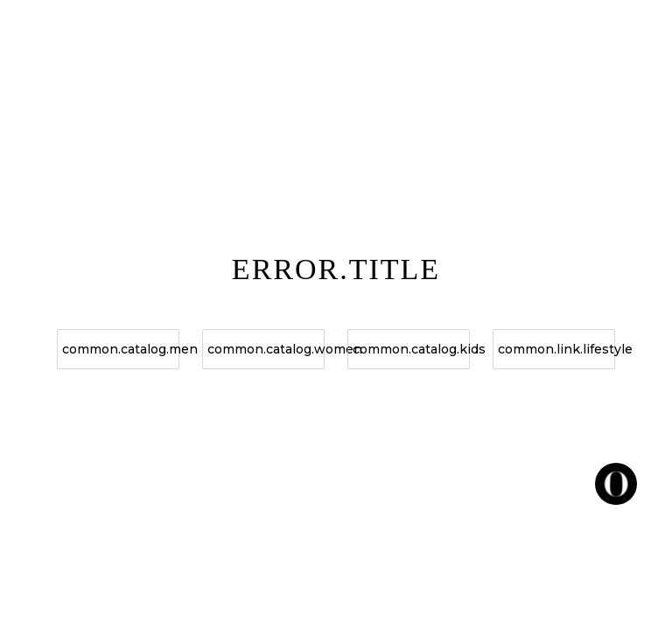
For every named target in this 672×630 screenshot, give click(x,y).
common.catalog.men (121, 349)
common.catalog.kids (411, 349)
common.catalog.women (266, 349)
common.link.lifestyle (556, 349)
